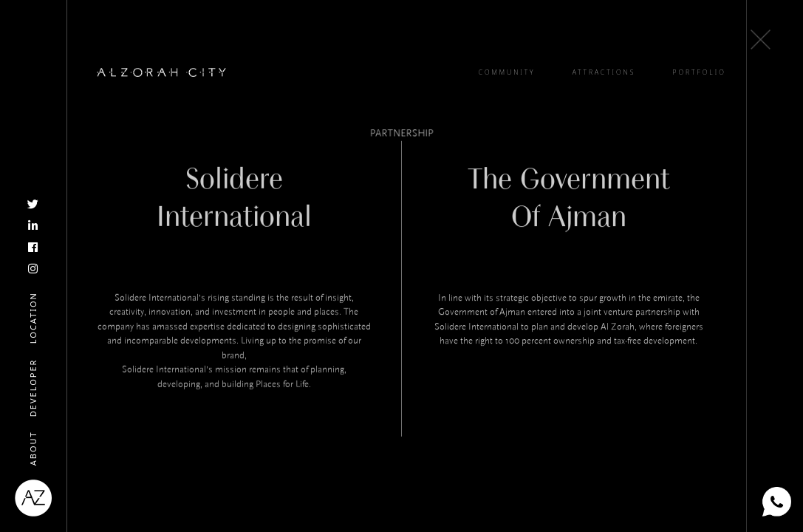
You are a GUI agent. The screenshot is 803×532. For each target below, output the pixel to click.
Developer (33, 388)
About (33, 448)
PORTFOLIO (700, 72)
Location (33, 318)
